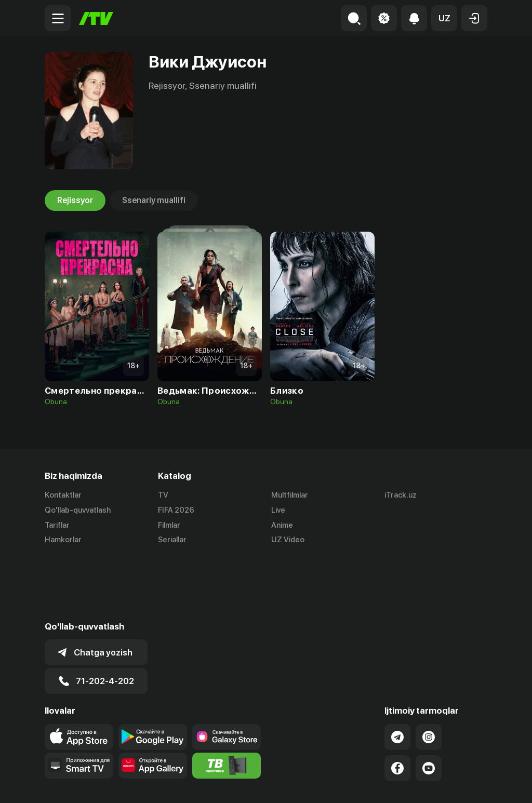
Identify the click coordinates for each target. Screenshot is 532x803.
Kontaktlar (63, 495)
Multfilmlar (290, 495)
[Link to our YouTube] (429, 705)
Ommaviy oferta (387, 784)
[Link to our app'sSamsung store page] (227, 674)
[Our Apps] (79, 702)
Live (278, 510)
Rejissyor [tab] (75, 200)
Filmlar (169, 525)
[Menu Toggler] (58, 18)
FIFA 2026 (176, 510)
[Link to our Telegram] (397, 674)
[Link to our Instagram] (429, 674)
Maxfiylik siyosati (457, 784)
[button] (444, 18)
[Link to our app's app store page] (79, 674)
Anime (282, 525)
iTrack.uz (401, 495)
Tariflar (57, 525)
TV (163, 495)
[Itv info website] (227, 702)
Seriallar (172, 540)
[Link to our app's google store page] (153, 674)
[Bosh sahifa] (96, 18)
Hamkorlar (63, 540)
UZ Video (288, 540)
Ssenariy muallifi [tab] (154, 200)
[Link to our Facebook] (397, 705)
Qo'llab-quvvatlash (78, 510)
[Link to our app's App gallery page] (153, 702)
